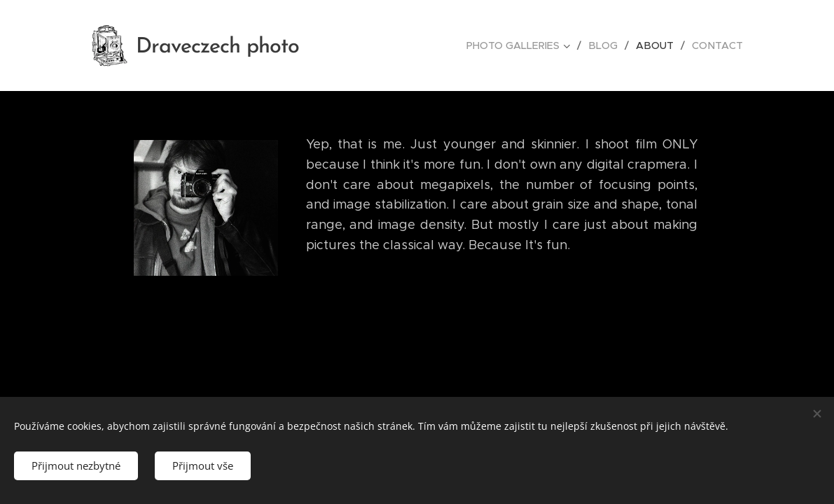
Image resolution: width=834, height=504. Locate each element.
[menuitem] (527, 45)
